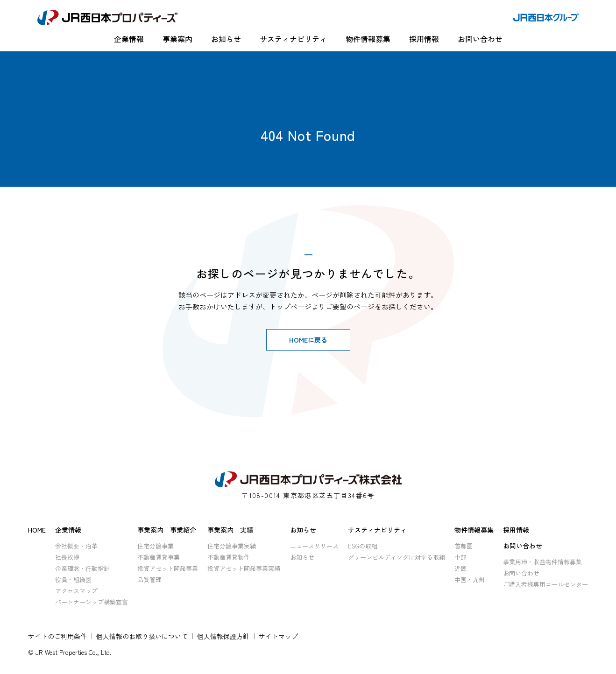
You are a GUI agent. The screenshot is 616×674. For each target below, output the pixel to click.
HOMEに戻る (308, 340)
